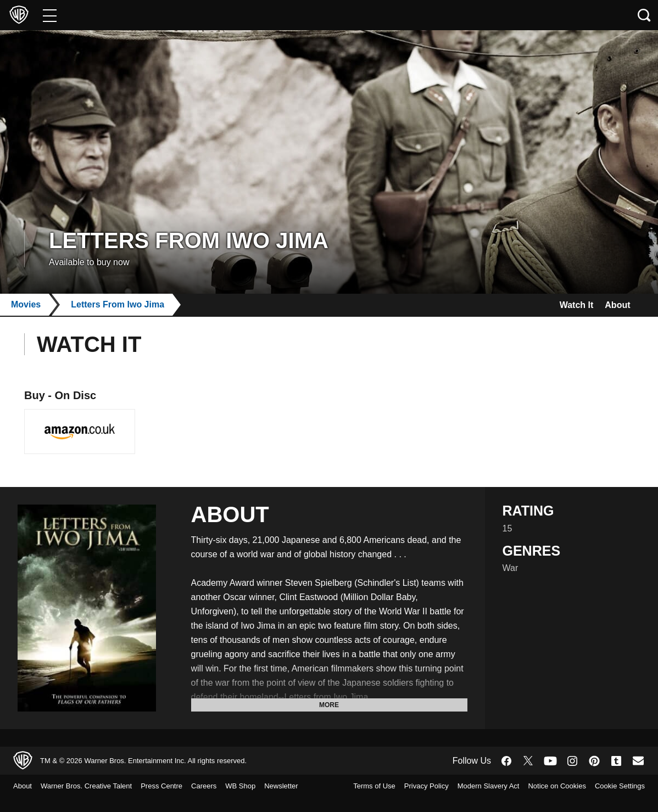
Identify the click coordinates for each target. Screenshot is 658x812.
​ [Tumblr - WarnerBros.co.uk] (616, 761)
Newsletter (33, 800)
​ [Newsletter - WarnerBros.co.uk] (638, 760)
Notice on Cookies (612, 786)
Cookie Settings (617, 800)
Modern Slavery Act (536, 786)
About (615, 305)
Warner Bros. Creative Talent (95, 786)
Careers (222, 786)
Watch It (567, 305)
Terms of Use (412, 786)
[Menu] (50, 15)
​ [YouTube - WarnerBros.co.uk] (550, 761)
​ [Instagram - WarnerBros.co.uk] (572, 761)
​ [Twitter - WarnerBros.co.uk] (528, 761)
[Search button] (644, 15)
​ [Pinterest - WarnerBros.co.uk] (594, 761)
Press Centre (177, 786)
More (329, 705)
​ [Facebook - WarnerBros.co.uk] (506, 761)
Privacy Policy (467, 786)
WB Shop (262, 786)
